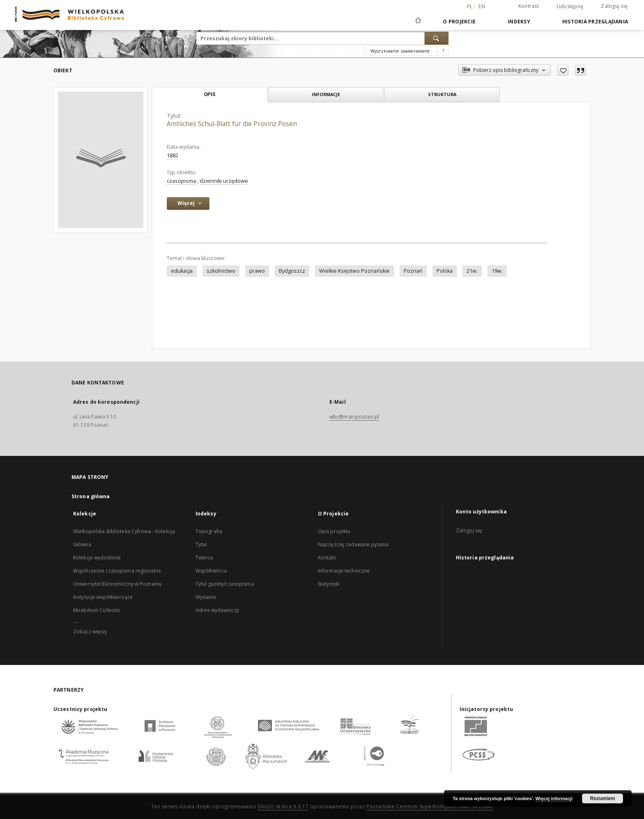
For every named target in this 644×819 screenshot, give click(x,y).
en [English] (482, 6)
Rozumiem (603, 798)
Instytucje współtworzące (103, 597)
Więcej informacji (554, 798)
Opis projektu (334, 531)
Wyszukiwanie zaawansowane (400, 51)
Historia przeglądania (595, 22)
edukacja (182, 271)
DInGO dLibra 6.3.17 (283, 806)
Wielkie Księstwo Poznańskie (354, 271)
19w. (497, 271)
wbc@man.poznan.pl (354, 417)
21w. (472, 271)
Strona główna (91, 496)
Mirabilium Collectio (97, 610)
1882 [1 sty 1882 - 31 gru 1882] (172, 155)
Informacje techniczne (344, 571)
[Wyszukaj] (437, 38)
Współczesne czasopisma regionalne (117, 571)
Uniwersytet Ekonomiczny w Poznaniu (117, 584)
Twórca (204, 558)
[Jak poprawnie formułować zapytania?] (443, 51)
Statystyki (329, 584)
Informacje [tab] (326, 94)
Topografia (209, 531)
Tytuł (201, 544)
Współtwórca (211, 571)
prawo (257, 271)
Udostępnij (570, 7)
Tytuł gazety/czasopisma (225, 584)
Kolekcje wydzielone (97, 558)
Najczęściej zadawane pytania (353, 544)
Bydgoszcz (292, 271)
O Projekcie (459, 22)
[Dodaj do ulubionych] (563, 70)
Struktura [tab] (442, 94)
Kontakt (327, 558)
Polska (445, 271)
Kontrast (529, 6)
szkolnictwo (221, 271)
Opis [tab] (210, 94)
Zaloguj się (614, 6)
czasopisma (181, 181)
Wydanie (206, 597)
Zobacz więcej (90, 632)
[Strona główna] (417, 21)
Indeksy (519, 22)
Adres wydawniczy (217, 610)
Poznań (413, 271)
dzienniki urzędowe (224, 181)
